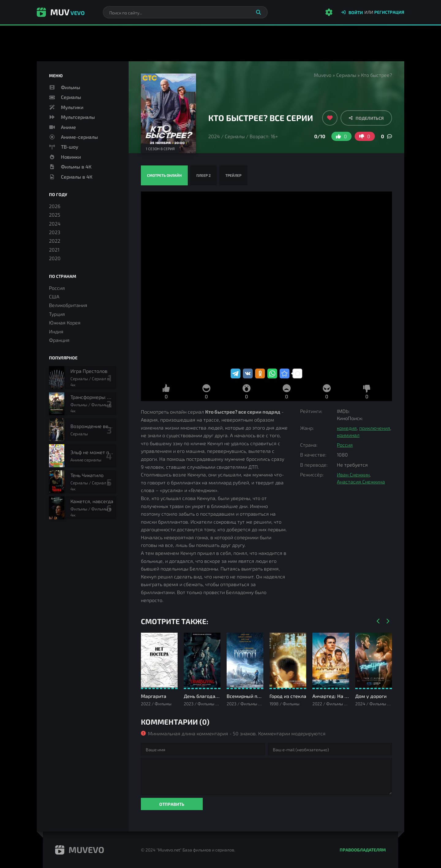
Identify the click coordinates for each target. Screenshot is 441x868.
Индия (56, 331)
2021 (54, 250)
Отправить (172, 804)
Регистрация (389, 12)
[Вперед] (387, 621)
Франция (59, 340)
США (54, 296)
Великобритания (68, 305)
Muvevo (323, 75)
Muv (61, 12)
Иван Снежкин (353, 474)
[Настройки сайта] (329, 12)
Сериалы (346, 75)
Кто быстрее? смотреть (266, 279)
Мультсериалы (78, 117)
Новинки (71, 157)
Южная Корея (65, 322)
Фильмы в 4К (76, 167)
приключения (375, 428)
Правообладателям (363, 850)
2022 (55, 241)
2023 (55, 232)
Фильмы (71, 87)
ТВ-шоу (70, 147)
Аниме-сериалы (79, 137)
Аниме (68, 127)
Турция (57, 314)
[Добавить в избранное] (330, 118)
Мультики (72, 107)
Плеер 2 (204, 175)
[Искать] (258, 12)
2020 (55, 258)
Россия (345, 445)
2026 (55, 206)
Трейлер (233, 175)
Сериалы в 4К (77, 177)
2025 (55, 215)
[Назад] (378, 621)
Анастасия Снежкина (361, 481)
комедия (347, 428)
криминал (348, 435)
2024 (214, 136)
